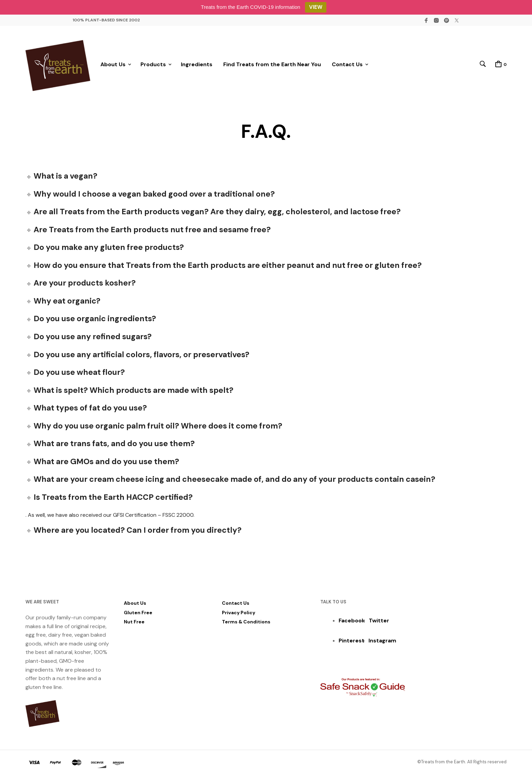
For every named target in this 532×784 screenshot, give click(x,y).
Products (153, 66)
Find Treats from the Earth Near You (272, 66)
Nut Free (134, 624)
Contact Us (347, 66)
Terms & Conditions (246, 624)
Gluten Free (138, 615)
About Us (113, 66)
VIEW (316, 7)
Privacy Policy (239, 615)
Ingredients (197, 66)
